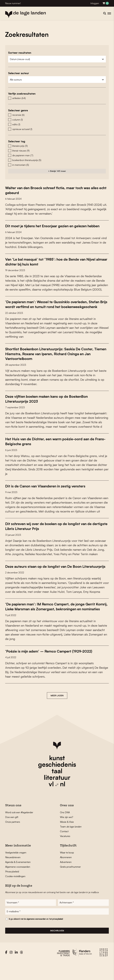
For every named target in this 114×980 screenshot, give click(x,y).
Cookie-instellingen (15, 893)
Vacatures (65, 853)
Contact (64, 848)
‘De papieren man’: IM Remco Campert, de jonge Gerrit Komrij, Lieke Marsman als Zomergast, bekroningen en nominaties (55, 621)
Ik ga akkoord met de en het (36, 937)
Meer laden (57, 712)
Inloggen (95, 3)
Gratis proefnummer (70, 884)
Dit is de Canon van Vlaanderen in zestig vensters (50, 494)
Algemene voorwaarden (18, 884)
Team (71, 843)
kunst (57, 775)
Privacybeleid (12, 888)
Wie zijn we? (67, 834)
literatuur (57, 794)
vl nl (57, 801)
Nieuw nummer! (13, 3)
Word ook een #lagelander (19, 829)
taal (57, 788)
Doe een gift (12, 834)
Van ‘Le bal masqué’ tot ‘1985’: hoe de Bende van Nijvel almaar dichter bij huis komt (55, 266)
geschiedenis (57, 781)
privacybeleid (58, 937)
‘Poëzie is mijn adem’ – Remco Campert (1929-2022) (53, 668)
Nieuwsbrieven (13, 874)
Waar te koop (67, 869)
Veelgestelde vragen (16, 869)
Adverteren (66, 879)
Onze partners (13, 839)
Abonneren (66, 874)
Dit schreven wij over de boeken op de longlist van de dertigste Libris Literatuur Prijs (53, 534)
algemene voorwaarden (36, 937)
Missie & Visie (67, 839)
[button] (57, 98)
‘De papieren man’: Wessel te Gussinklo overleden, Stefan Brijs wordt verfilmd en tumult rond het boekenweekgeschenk (51, 311)
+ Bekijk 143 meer (57, 171)
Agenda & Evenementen (18, 879)
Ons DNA (65, 829)
